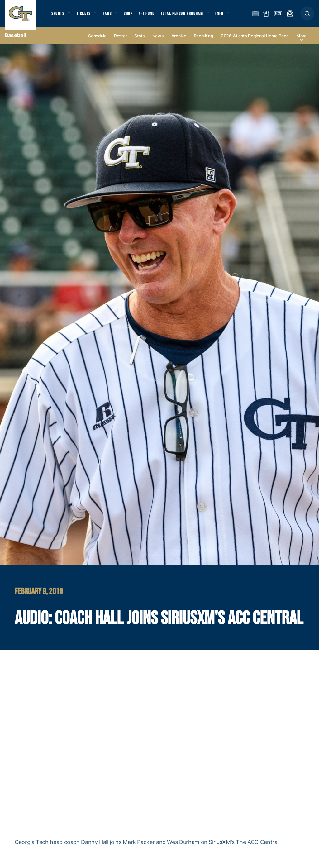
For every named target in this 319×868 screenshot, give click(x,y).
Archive (179, 41)
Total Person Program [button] (189, 16)
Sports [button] (58, 16)
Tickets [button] (86, 16)
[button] (307, 16)
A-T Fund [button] (153, 16)
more (301, 41)
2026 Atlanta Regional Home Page (255, 41)
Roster (120, 41)
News (158, 41)
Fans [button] (111, 16)
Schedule (97, 41)
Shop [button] (134, 16)
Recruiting (204, 41)
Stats (140, 41)
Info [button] (228, 16)
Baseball (15, 41)
